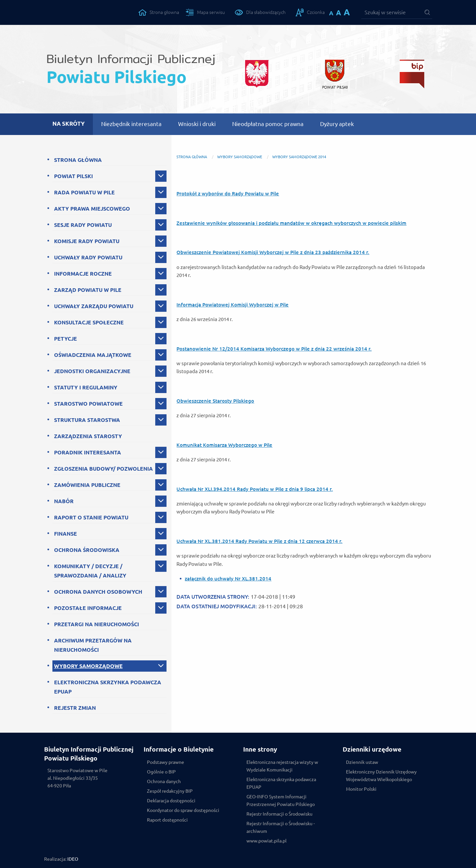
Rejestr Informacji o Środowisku (279, 814)
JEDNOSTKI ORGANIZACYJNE (92, 371)
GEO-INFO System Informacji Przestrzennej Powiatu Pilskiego (281, 801)
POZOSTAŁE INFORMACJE (88, 608)
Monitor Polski (361, 789)
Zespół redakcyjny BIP (170, 791)
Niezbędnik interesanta (131, 124)
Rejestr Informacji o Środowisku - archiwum (281, 827)
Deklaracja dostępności (171, 801)
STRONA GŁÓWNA (78, 160)
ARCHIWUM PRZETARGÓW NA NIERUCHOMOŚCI (93, 645)
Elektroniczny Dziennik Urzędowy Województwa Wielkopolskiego (381, 776)
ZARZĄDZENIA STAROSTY (88, 436)
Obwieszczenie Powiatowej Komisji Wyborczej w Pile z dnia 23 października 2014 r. (273, 252)
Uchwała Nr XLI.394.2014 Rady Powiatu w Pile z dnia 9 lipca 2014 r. (255, 489)
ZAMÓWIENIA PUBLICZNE (87, 485)
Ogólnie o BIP (161, 772)
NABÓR (64, 501)
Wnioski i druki (197, 124)
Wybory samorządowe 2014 (299, 157)
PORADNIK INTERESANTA (88, 452)
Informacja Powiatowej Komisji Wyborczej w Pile (233, 305)
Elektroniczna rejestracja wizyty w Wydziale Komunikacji (282, 766)
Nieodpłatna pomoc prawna (268, 124)
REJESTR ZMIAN (75, 708)
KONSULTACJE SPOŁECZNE (89, 322)
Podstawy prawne (166, 762)
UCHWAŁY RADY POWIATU (88, 257)
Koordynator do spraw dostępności (183, 810)
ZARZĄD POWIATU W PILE (88, 290)
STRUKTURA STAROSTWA (87, 420)
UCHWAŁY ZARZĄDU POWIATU (94, 306)
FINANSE (66, 534)
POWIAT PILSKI (73, 176)
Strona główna (192, 157)
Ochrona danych (164, 781)
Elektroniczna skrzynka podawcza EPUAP (281, 783)
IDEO (73, 859)
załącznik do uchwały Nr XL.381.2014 (228, 579)
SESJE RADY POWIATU (83, 225)
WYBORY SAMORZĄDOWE (88, 666)
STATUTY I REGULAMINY (86, 387)
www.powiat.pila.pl (267, 841)
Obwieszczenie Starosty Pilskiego (215, 401)
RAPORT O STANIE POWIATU (91, 517)
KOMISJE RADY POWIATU (87, 241)
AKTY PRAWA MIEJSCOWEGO (92, 209)
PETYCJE (66, 339)
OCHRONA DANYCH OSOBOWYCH (98, 592)
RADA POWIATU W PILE (84, 192)
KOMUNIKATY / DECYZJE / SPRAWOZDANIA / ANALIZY (90, 571)
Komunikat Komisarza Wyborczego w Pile (224, 445)
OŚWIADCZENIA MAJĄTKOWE (93, 355)
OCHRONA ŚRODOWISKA (87, 550)
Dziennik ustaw (362, 762)
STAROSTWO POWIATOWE (88, 404)
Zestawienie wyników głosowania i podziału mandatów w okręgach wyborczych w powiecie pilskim (291, 223)
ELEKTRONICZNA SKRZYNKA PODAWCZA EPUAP (108, 687)
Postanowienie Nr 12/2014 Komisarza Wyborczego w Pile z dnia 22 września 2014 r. (274, 349)
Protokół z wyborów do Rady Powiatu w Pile (228, 194)
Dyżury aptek (337, 124)
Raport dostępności (167, 820)
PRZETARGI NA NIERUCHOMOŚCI (97, 624)
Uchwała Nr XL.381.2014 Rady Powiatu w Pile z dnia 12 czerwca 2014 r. (259, 541)
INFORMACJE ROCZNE (83, 274)
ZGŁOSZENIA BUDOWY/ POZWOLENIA (103, 469)
